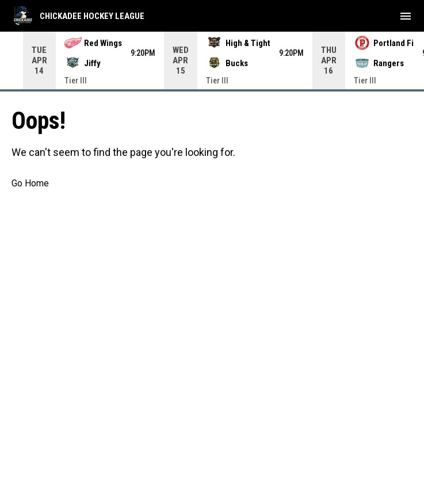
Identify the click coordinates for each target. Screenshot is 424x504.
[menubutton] (406, 16)
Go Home (30, 183)
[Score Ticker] (212, 60)
